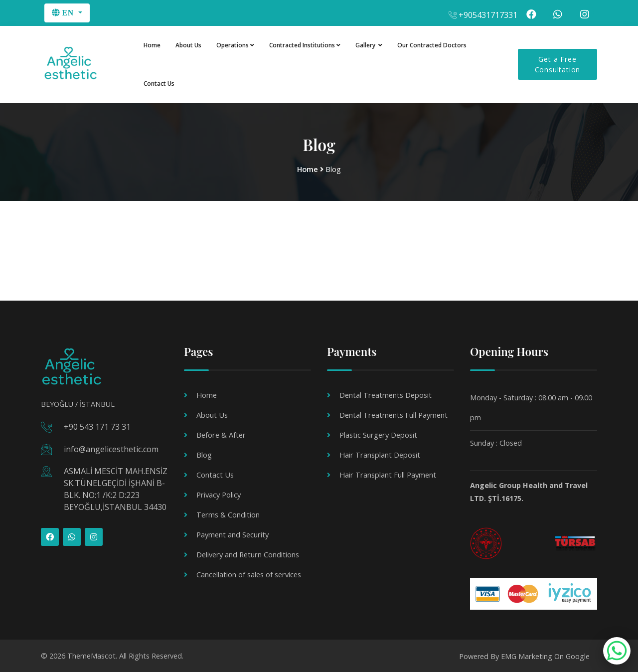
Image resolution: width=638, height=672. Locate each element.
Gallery (369, 45)
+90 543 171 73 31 (97, 427)
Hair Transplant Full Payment (387, 474)
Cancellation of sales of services (248, 574)
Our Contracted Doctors (432, 45)
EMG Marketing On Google (546, 655)
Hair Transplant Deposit (379, 454)
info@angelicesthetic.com (111, 449)
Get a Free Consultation (558, 65)
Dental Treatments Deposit (385, 395)
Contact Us (159, 84)
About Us (188, 45)
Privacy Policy (218, 494)
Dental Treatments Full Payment (393, 415)
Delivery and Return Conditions (247, 554)
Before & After (221, 434)
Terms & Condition (228, 514)
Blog (204, 454)
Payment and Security (232, 534)
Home (152, 45)
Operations (235, 45)
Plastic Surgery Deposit (378, 434)
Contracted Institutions (305, 45)
